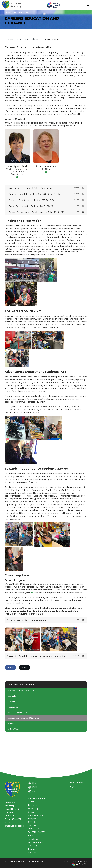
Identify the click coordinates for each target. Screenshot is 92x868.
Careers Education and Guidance (23, 39)
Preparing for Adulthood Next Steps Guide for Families (34, 194)
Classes (11, 701)
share (10, 667)
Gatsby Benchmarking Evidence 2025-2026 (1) (30, 206)
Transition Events (51, 39)
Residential (13, 707)
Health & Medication (17, 712)
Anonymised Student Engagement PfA (27, 620)
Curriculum (13, 696)
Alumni (11, 724)
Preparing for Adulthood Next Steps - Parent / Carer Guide (36, 656)
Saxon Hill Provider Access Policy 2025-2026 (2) (30, 200)
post (24, 667)
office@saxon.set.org (15, 826)
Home (7, 13)
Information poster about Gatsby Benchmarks (30, 188)
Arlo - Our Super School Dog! (21, 690)
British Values (14, 729)
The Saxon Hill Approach (24, 13)
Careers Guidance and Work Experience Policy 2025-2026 (36, 212)
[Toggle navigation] (88, 5)
